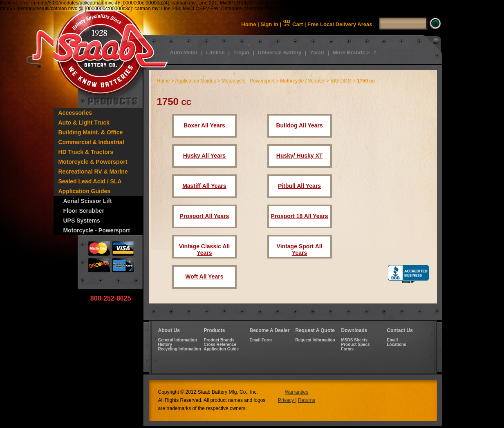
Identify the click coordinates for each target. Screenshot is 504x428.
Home (249, 24)
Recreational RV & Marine (93, 172)
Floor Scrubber (84, 211)
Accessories (75, 113)
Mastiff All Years (204, 186)
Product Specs (356, 344)
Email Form (261, 340)
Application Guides (85, 191)
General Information (178, 340)
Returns (307, 400)
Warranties (297, 392)
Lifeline (215, 52)
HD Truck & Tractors (86, 152)
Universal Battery (280, 52)
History (165, 344)
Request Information (315, 340)
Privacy (287, 400)
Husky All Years (204, 156)
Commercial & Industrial (91, 142)
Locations (397, 344)
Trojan (241, 52)
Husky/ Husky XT (300, 156)
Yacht (317, 52)
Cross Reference (220, 344)
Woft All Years (204, 276)
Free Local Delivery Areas (340, 24)
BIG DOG (341, 81)
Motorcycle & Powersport (93, 162)
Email (393, 340)
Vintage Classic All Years (205, 250)
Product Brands (219, 340)
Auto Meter (184, 52)
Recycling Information (180, 349)
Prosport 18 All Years (300, 216)
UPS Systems (82, 221)
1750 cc (366, 81)
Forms (348, 349)
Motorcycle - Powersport (97, 230)
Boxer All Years (204, 125)
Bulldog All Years (299, 125)
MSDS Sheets (354, 340)
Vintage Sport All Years (300, 250)
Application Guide (222, 349)
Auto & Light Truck (84, 123)
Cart (293, 24)
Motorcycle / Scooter (302, 81)
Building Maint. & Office (91, 132)
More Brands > (351, 52)
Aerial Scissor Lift (88, 201)
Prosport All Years (205, 216)
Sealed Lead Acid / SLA (90, 181)
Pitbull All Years (299, 186)
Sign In (269, 24)
